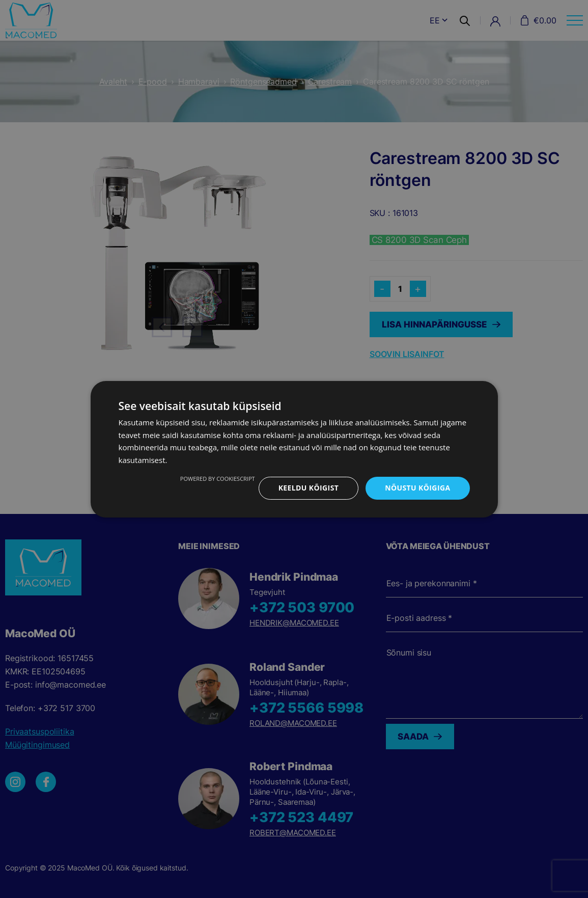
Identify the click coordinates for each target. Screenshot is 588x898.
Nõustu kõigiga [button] (417, 488)
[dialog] (294, 449)
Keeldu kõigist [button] (308, 488)
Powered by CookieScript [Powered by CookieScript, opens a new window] (218, 479)
